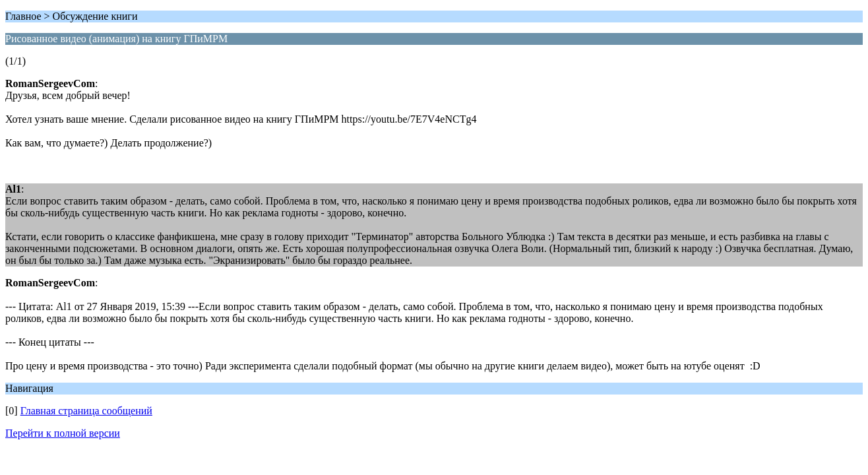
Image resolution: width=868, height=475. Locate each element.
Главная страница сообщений (86, 411)
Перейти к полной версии (63, 433)
